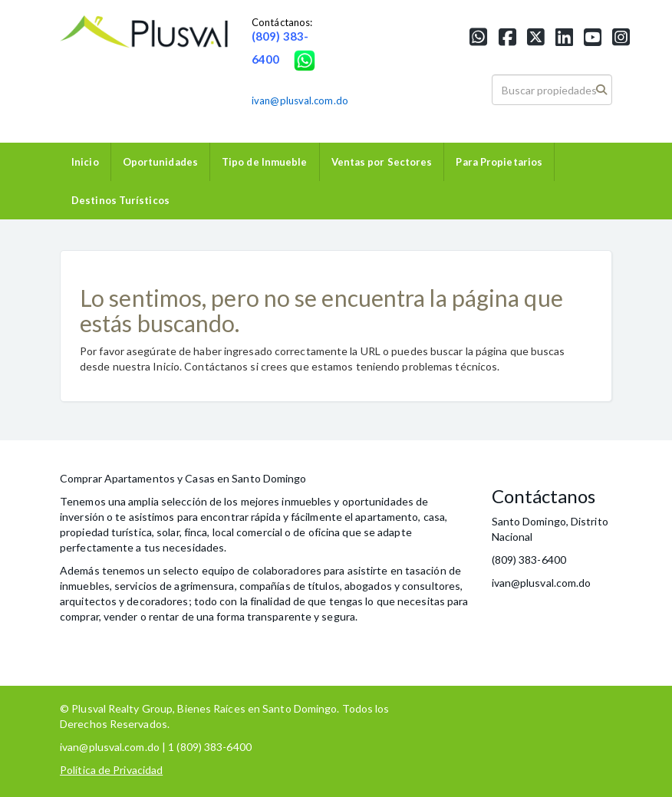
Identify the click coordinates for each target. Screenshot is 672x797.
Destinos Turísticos (120, 200)
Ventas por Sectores (382, 162)
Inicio (85, 162)
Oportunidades (160, 162)
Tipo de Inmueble (265, 162)
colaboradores (287, 570)
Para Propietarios (499, 162)
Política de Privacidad (111, 770)
